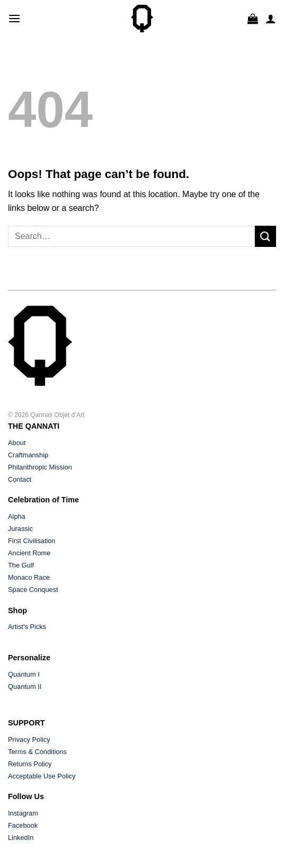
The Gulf (21, 565)
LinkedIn (21, 838)
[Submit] (265, 236)
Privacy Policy (29, 739)
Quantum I (24, 674)
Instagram (23, 813)
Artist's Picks (27, 627)
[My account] (271, 19)
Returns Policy (30, 764)
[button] (14, 18)
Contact (20, 479)
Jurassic (20, 529)
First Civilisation (32, 541)
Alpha (17, 516)
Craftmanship (28, 455)
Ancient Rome (29, 553)
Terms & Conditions (37, 752)
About (17, 443)
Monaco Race (29, 577)
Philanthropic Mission (40, 467)
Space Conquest (33, 590)
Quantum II (25, 687)
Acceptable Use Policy (42, 776)
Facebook (23, 825)
